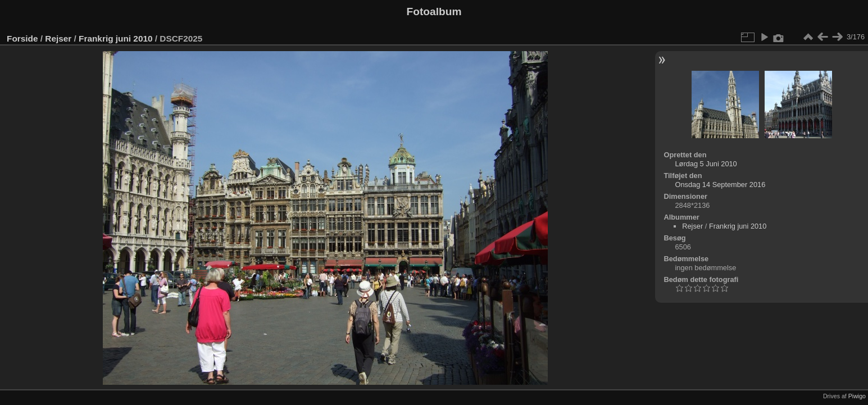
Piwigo (857, 396)
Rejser (58, 38)
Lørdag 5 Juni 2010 (706, 164)
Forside (22, 38)
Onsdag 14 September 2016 (720, 185)
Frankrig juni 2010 (115, 38)
